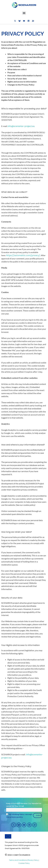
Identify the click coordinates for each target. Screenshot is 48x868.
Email (21, 806)
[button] (24, 13)
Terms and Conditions (18, 860)
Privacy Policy (33, 860)
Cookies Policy (24, 863)
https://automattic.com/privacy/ (23, 255)
